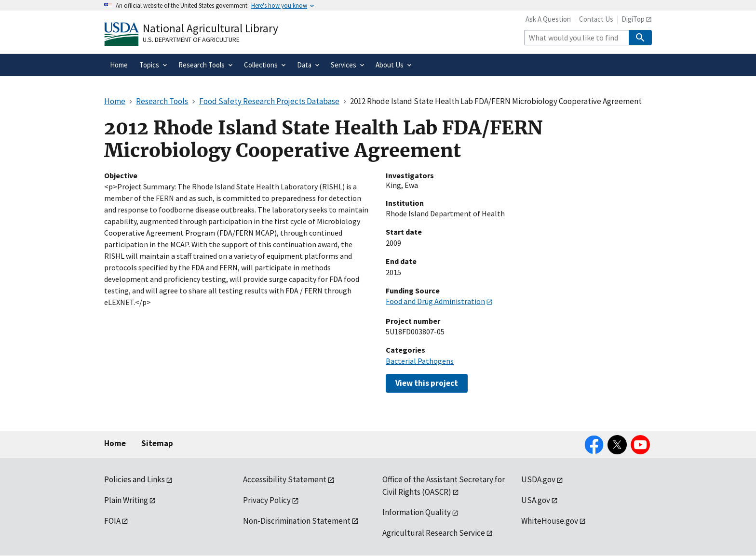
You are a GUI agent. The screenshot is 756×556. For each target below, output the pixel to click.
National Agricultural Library (210, 28)
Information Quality (417, 512)
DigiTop (633, 19)
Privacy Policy (267, 500)
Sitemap (157, 443)
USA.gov (536, 500)
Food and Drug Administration (435, 301)
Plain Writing (126, 500)
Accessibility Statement (285, 479)
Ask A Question (548, 19)
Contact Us (596, 19)
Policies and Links (135, 479)
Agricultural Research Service (434, 533)
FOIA (112, 521)
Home (115, 443)
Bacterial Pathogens (420, 361)
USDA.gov (538, 479)
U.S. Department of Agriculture (191, 40)
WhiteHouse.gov (550, 521)
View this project (427, 383)
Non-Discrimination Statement (297, 521)
